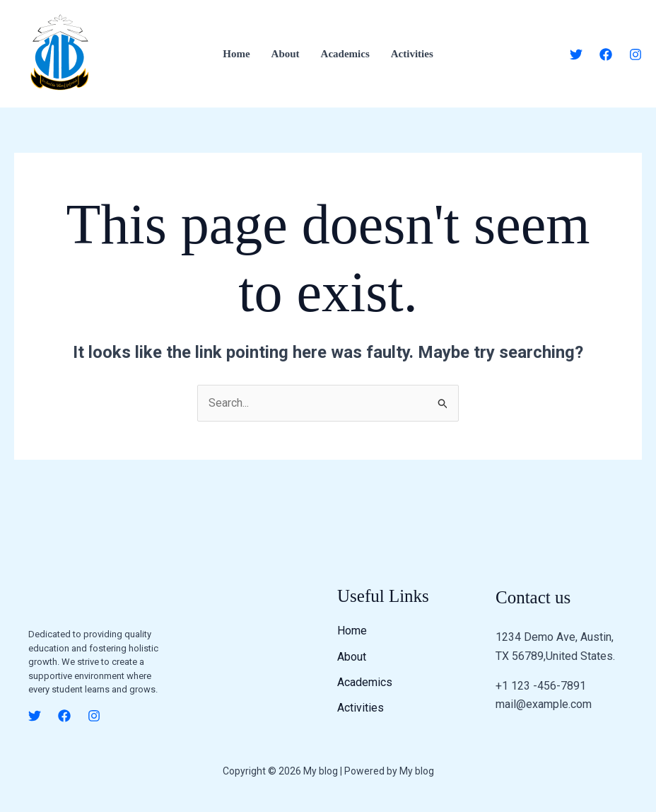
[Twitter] (576, 54)
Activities (412, 54)
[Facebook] (606, 54)
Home (236, 54)
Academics (345, 54)
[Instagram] (635, 54)
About (286, 54)
